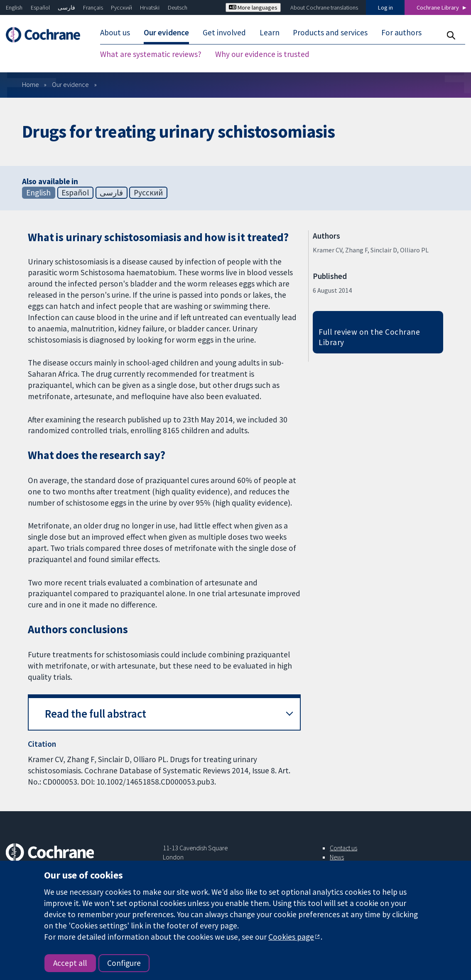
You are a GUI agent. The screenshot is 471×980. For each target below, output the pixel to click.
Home (31, 84)
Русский (121, 7)
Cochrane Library (438, 7)
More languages (253, 7)
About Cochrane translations (324, 7)
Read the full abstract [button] (96, 714)
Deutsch (178, 7)
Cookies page (291, 937)
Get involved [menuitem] (224, 32)
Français (93, 7)
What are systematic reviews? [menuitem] (151, 54)
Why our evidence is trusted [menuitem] (262, 54)
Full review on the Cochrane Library (369, 337)
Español (40, 7)
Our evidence (70, 84)
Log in (385, 7)
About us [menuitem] (115, 32)
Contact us (343, 848)
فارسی (66, 7)
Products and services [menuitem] (330, 32)
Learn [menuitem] (270, 32)
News (337, 857)
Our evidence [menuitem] (166, 32)
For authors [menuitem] (401, 32)
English (14, 7)
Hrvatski (150, 7)
